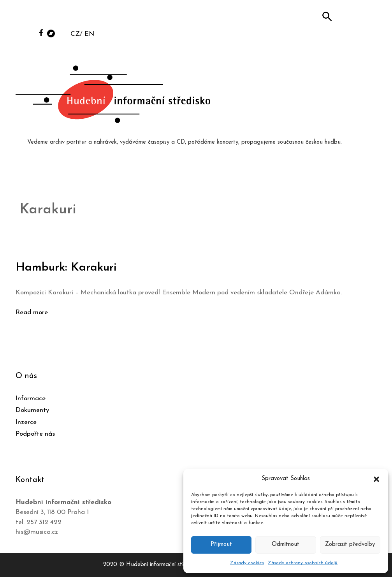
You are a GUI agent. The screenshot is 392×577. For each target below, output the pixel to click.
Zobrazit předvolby (350, 544)
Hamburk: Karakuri (66, 268)
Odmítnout (286, 544)
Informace (31, 398)
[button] (376, 479)
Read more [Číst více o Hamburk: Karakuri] (32, 312)
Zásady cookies (247, 563)
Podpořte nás (35, 434)
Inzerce (26, 422)
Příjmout (221, 544)
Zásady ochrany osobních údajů (303, 563)
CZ (75, 34)
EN (89, 34)
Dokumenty (32, 410)
